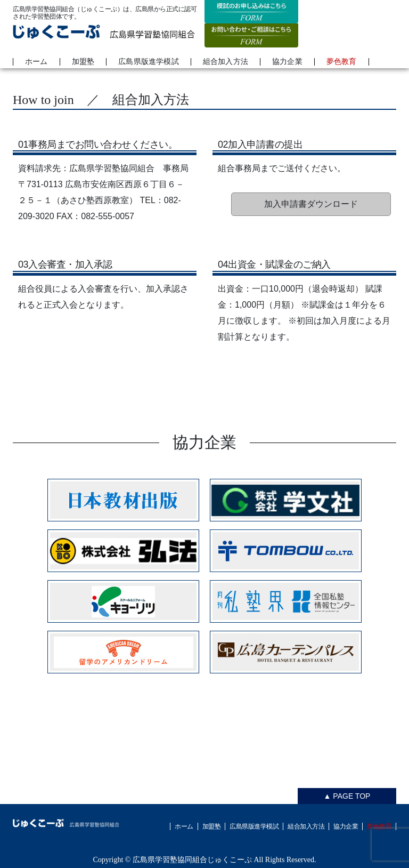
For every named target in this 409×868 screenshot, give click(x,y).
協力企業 (287, 62)
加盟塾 (83, 62)
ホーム (36, 62)
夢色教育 (342, 62)
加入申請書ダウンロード (311, 204)
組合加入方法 (226, 62)
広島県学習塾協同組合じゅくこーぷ (192, 860)
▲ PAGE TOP (347, 796)
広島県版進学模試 (149, 62)
